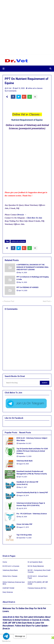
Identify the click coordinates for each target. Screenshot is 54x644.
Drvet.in (21, 215)
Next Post (46, 301)
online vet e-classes (35, 88)
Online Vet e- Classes (10, 576)
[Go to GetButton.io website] (6, 641)
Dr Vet (9, 88)
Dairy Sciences (8, 592)
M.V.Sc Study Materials (36, 566)
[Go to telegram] (6, 636)
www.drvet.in (9, 617)
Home (5, 562)
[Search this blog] (22, 383)
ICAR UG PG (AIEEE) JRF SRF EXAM (38, 583)
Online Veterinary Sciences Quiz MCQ (14, 583)
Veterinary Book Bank (10, 570)
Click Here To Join (35, 218)
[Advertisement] (27, 27)
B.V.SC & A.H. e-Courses (11, 566)
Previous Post (9, 301)
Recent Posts (25, 433)
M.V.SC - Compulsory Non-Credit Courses (39, 571)
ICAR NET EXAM (8, 588)
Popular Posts (11, 433)
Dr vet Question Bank (35, 562)
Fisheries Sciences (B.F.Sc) (37, 588)
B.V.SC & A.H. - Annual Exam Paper (38, 577)
